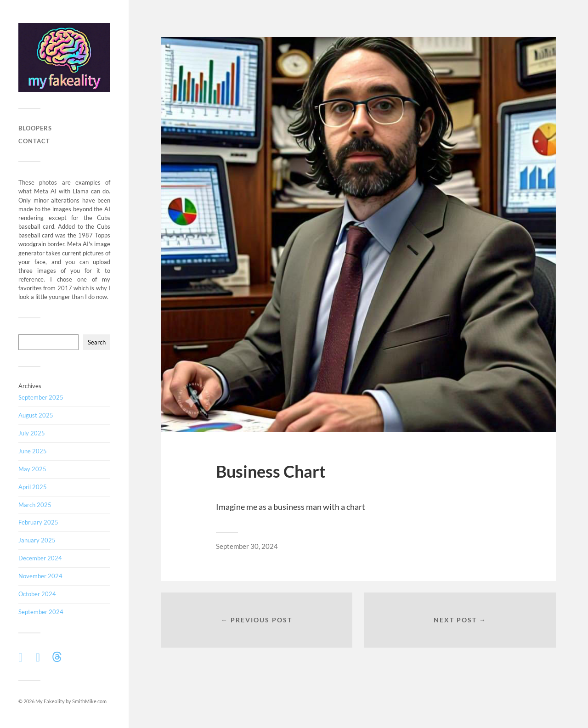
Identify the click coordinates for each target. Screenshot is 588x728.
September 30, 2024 (247, 546)
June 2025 (33, 451)
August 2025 (36, 415)
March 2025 (35, 505)
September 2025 (41, 397)
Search (97, 342)
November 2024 (40, 576)
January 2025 (37, 540)
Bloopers (35, 128)
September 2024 (41, 612)
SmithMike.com (89, 701)
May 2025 (32, 469)
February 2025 (38, 522)
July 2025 (32, 433)
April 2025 (33, 487)
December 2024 (40, 558)
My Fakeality (50, 701)
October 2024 (37, 594)
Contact (34, 141)
